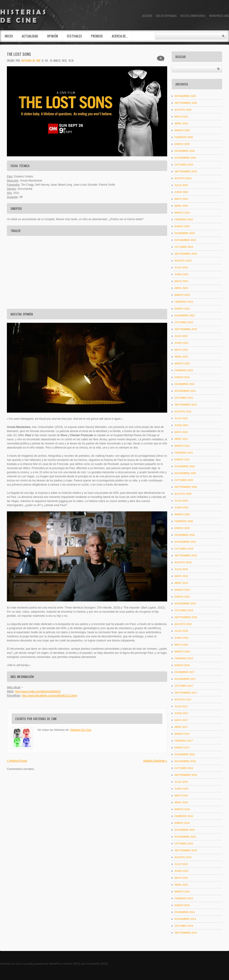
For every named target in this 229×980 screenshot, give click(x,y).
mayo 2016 (181, 796)
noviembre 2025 (185, 96)
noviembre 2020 (185, 473)
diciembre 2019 (185, 535)
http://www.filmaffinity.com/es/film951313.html (49, 696)
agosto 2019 (183, 562)
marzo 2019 (182, 590)
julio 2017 (181, 706)
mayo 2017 (181, 720)
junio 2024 (181, 192)
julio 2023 (181, 267)
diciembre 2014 (185, 912)
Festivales (74, 36)
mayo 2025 (181, 117)
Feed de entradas (166, 16)
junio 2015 (181, 871)
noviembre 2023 (185, 240)
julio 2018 (181, 631)
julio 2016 (181, 782)
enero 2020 (182, 528)
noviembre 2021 (185, 391)
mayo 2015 (181, 878)
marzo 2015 (182, 892)
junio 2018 (181, 638)
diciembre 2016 (185, 754)
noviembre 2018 (185, 603)
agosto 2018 (183, 624)
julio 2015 (181, 864)
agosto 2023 (183, 261)
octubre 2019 (184, 549)
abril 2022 (181, 357)
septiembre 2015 (186, 850)
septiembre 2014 (186, 933)
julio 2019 (181, 569)
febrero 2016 (184, 816)
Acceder (147, 16)
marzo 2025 (182, 130)
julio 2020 (181, 501)
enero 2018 (182, 665)
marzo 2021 (182, 446)
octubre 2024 (184, 165)
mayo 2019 (181, 576)
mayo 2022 (181, 350)
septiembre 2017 (186, 693)
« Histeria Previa (17, 761)
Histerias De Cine (31, 61)
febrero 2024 (184, 219)
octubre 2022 (184, 322)
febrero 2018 (184, 658)
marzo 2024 (182, 213)
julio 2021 (181, 418)
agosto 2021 (183, 411)
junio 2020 (181, 507)
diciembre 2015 (185, 830)
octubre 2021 (184, 398)
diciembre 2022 (185, 315)
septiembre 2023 (186, 254)
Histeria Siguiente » (155, 761)
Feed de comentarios (193, 16)
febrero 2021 (184, 453)
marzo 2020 (182, 514)
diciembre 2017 (185, 672)
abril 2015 (181, 885)
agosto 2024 (183, 178)
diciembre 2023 (185, 233)
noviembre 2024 (185, 158)
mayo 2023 (181, 281)
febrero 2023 (184, 302)
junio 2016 (181, 789)
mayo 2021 (181, 432)
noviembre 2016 (185, 761)
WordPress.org (219, 16)
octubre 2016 (184, 768)
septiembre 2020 (186, 487)
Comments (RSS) (97, 964)
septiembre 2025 (186, 103)
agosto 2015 (183, 857)
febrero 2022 (184, 370)
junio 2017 (181, 713)
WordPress (56, 964)
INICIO (9, 36)
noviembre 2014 (185, 919)
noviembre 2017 (185, 679)
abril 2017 (181, 727)
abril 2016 (181, 802)
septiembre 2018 (186, 617)
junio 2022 (181, 343)
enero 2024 (182, 226)
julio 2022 (181, 336)
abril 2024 (181, 206)
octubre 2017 (184, 686)
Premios (97, 36)
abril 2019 (181, 583)
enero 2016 (182, 823)
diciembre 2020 (185, 466)
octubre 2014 (184, 926)
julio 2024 (181, 185)
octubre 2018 (184, 610)
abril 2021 (181, 439)
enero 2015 (182, 905)
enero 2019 (182, 597)
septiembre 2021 (186, 405)
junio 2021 (181, 425)
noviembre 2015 (185, 837)
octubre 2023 (184, 247)
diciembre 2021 (185, 384)
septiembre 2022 (186, 329)
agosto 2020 (183, 494)
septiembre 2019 (186, 555)
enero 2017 (182, 748)
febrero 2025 (184, 137)
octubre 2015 (184, 844)
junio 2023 (181, 274)
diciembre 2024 (185, 151)
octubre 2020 (184, 480)
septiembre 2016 (186, 775)
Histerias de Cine (10, 964)
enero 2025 (182, 144)
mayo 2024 (181, 199)
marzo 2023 (182, 295)
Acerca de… (120, 36)
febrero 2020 (184, 521)
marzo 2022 (182, 363)
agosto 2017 (183, 700)
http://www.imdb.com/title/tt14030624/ (38, 692)
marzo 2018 (182, 652)
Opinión (52, 36)
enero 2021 (182, 459)
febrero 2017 (184, 741)
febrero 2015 (184, 898)
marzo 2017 (182, 734)
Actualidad (30, 36)
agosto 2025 (183, 110)
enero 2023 (182, 309)
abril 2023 (181, 288)
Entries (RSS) (72, 964)
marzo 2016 (182, 809)
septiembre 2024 (186, 171)
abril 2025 (181, 123)
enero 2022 (182, 377)
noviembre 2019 (185, 542)
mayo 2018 (181, 645)
